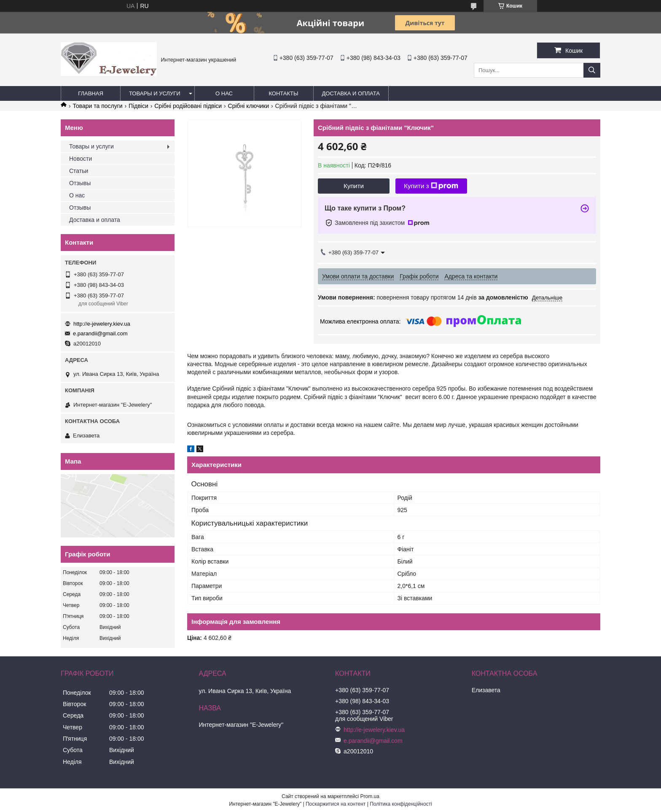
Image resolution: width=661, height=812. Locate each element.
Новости (81, 159)
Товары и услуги (155, 93)
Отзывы (80, 183)
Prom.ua (370, 796)
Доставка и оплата (351, 93)
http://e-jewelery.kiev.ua (102, 324)
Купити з (431, 186)
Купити (354, 186)
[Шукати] (592, 70)
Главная (91, 93)
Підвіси (138, 106)
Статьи (79, 171)
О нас (224, 93)
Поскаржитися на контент (336, 804)
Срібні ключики (249, 106)
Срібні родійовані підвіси (188, 106)
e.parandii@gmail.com (100, 333)
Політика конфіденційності (401, 804)
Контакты (283, 93)
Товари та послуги (97, 106)
